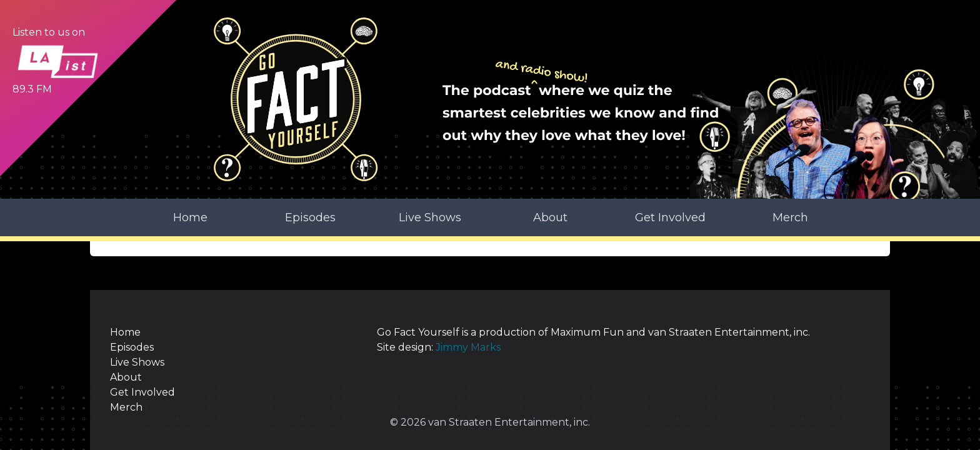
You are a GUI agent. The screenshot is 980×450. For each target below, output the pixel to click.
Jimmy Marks (468, 347)
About (550, 217)
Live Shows (430, 217)
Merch (790, 217)
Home (190, 217)
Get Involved (670, 217)
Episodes (310, 217)
